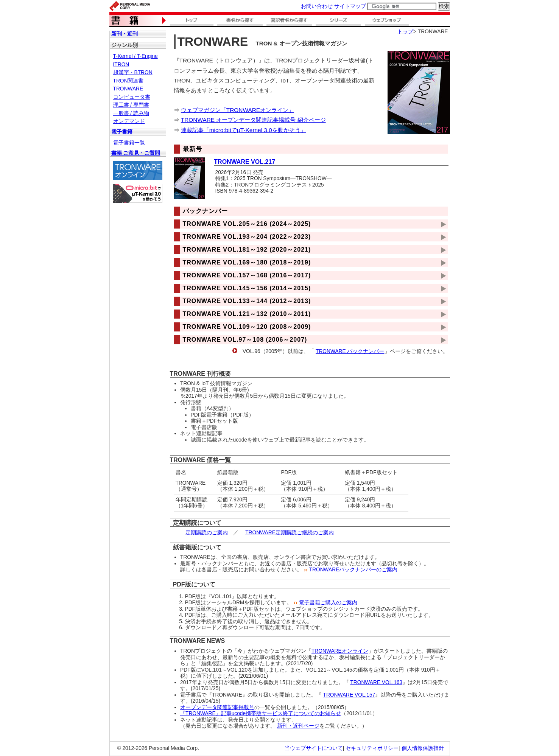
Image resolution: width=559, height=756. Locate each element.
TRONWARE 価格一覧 (201, 460)
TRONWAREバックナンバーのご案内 (353, 570)
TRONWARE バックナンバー (350, 351)
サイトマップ (350, 6)
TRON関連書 (128, 81)
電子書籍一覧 (129, 143)
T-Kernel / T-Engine (135, 56)
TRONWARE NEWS (198, 641)
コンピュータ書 (132, 97)
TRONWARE (128, 89)
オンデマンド (129, 121)
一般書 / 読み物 (131, 113)
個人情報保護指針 (423, 748)
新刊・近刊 (125, 34)
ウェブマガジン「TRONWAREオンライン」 (237, 110)
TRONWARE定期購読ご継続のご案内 (290, 533)
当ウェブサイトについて (314, 748)
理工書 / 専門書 (131, 105)
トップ (405, 32)
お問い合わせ (317, 6)
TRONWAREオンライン (340, 651)
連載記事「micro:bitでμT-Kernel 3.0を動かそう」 (244, 130)
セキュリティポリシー (372, 748)
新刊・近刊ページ (298, 726)
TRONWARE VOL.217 (244, 162)
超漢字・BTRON (133, 72)
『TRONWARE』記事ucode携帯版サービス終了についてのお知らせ (261, 713)
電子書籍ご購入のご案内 (328, 603)
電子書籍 (122, 132)
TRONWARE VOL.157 (349, 695)
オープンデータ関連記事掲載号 (217, 707)
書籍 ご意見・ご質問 (136, 153)
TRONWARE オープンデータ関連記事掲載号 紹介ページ (253, 120)
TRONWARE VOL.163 (376, 682)
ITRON (121, 65)
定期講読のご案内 (207, 533)
